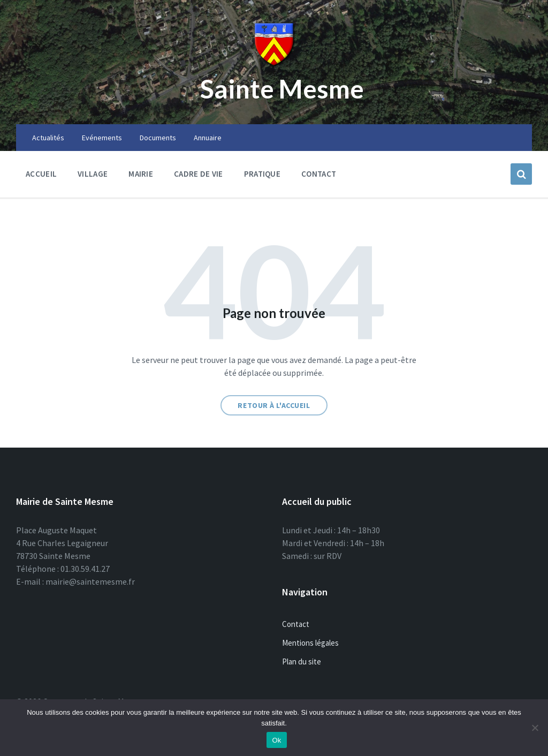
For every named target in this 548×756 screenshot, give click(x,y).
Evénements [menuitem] (102, 138)
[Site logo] (274, 64)
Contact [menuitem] (319, 174)
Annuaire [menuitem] (208, 138)
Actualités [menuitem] (48, 138)
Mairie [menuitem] (141, 174)
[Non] (535, 728)
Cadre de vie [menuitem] (199, 174)
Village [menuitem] (93, 174)
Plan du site (302, 661)
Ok (276, 740)
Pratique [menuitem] (262, 174)
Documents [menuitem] (158, 138)
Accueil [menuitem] (41, 174)
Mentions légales (310, 643)
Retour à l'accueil (274, 405)
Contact (296, 624)
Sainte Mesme (282, 89)
